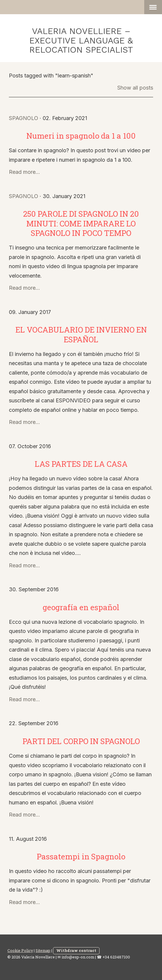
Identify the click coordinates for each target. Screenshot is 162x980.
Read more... (24, 172)
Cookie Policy (20, 950)
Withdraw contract (76, 950)
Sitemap (43, 950)
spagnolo (24, 118)
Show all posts (135, 88)
